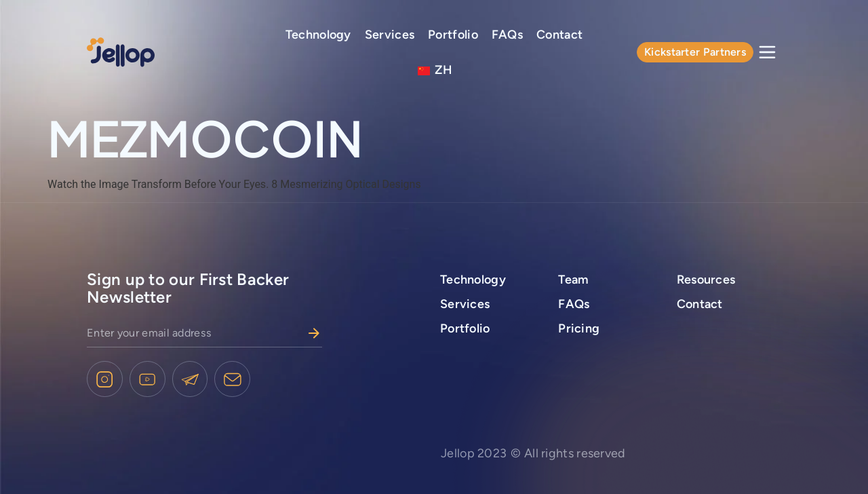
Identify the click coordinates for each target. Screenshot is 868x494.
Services (390, 35)
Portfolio (453, 35)
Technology (318, 35)
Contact (559, 35)
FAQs (507, 35)
